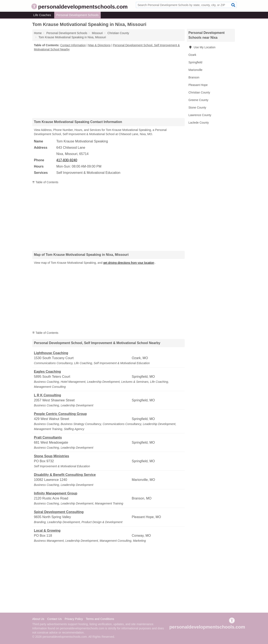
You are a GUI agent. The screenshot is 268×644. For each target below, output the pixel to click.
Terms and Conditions (100, 619)
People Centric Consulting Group (60, 414)
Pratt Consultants (48, 437)
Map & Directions (99, 45)
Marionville (195, 70)
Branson (194, 77)
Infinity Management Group (56, 493)
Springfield (195, 62)
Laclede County (199, 123)
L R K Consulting (47, 395)
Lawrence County (200, 115)
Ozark (192, 55)
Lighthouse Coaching (51, 353)
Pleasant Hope (198, 85)
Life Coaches (42, 15)
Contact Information (73, 45)
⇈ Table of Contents (45, 182)
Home (38, 33)
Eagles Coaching (47, 372)
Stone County (197, 108)
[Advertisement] (108, 85)
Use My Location (202, 47)
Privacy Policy (74, 619)
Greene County (198, 100)
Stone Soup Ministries (52, 456)
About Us (38, 619)
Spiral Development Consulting (59, 512)
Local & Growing (47, 531)
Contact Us (54, 619)
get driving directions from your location (129, 263)
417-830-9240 (67, 160)
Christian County (199, 92)
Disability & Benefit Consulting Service (65, 475)
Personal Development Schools (77, 15)
